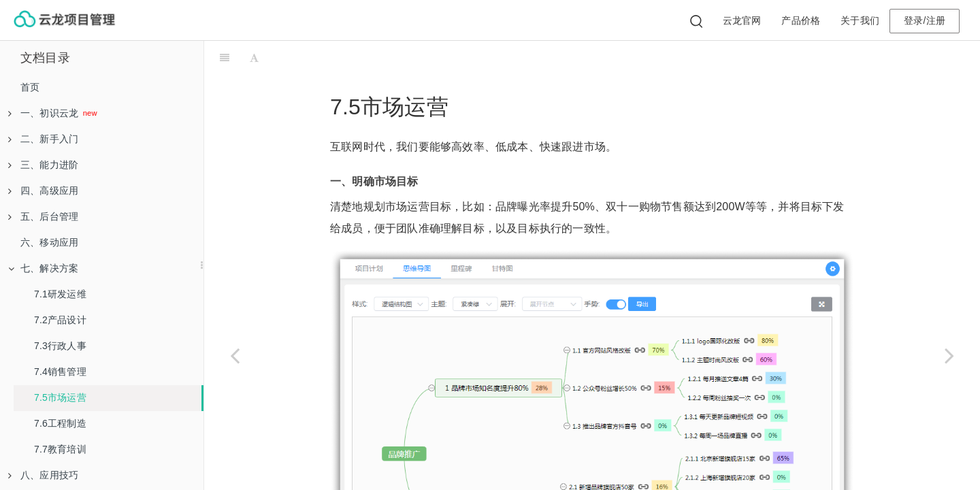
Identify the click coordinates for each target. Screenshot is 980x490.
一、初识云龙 (45, 113)
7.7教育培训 (60, 449)
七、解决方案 (43, 268)
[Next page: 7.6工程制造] (949, 355)
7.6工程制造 (60, 423)
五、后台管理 (43, 216)
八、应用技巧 (43, 475)
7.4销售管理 (60, 372)
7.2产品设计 (60, 320)
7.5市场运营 (60, 397)
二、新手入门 (43, 139)
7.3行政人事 (60, 346)
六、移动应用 (49, 242)
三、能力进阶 (43, 165)
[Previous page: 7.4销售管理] (235, 355)
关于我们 (860, 20)
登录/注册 (925, 20)
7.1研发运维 (60, 294)
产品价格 (801, 20)
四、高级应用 (43, 191)
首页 (30, 87)
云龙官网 (742, 20)
